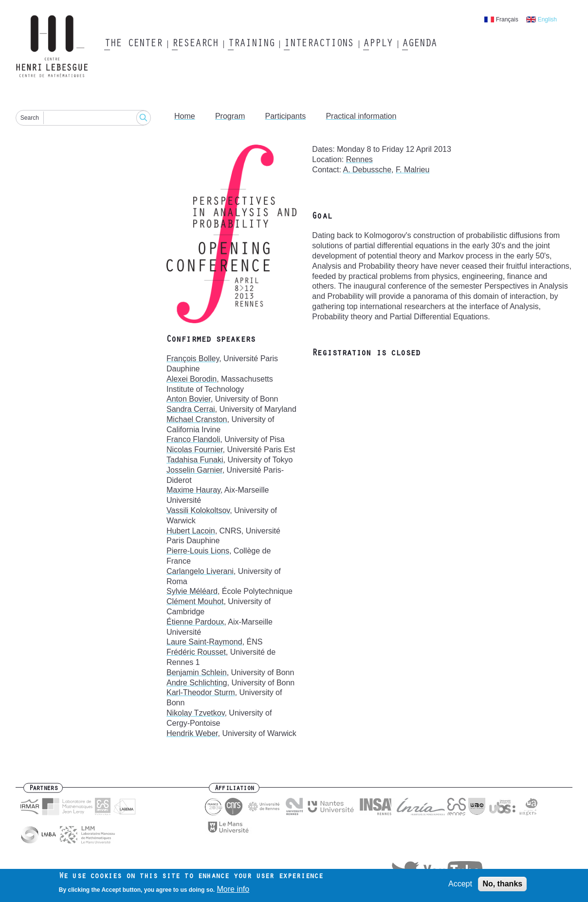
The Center (133, 44)
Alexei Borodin (192, 379)
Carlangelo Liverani (200, 571)
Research (195, 44)
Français (507, 19)
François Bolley (193, 359)
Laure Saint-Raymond (204, 642)
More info (233, 892)
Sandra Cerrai (191, 409)
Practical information (361, 116)
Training (251, 44)
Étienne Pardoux (195, 622)
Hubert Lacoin (191, 531)
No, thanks (502, 886)
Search (30, 118)
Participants (286, 116)
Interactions (319, 44)
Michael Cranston (197, 419)
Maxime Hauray (193, 490)
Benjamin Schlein (197, 672)
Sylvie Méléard (192, 591)
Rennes (359, 159)
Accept (460, 886)
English (547, 19)
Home (185, 116)
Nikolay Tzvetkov (195, 713)
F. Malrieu (413, 170)
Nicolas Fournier (195, 450)
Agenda (419, 44)
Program (230, 116)
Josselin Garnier (194, 470)
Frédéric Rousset (196, 652)
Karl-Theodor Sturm (201, 692)
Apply (378, 44)
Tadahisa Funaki (195, 460)
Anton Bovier (189, 399)
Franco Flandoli (193, 439)
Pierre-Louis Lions (198, 551)
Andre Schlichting (197, 683)
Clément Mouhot (195, 601)
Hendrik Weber (192, 733)
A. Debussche (367, 170)
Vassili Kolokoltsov (198, 510)
